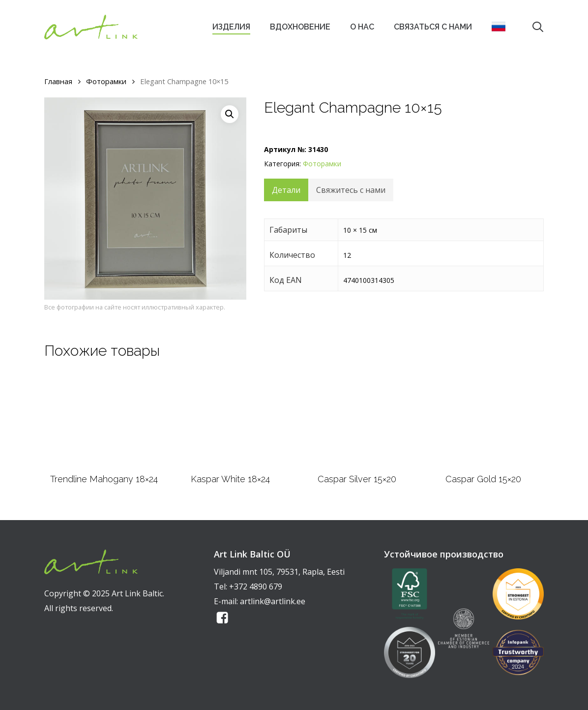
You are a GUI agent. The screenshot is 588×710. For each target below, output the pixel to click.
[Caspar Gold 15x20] (484, 420)
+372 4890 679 (256, 587)
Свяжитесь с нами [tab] (351, 190)
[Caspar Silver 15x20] (357, 420)
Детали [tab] (286, 190)
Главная (58, 81)
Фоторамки (106, 81)
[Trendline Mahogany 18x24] (104, 420)
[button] (230, 114)
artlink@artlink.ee (273, 601)
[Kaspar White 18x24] (230, 420)
